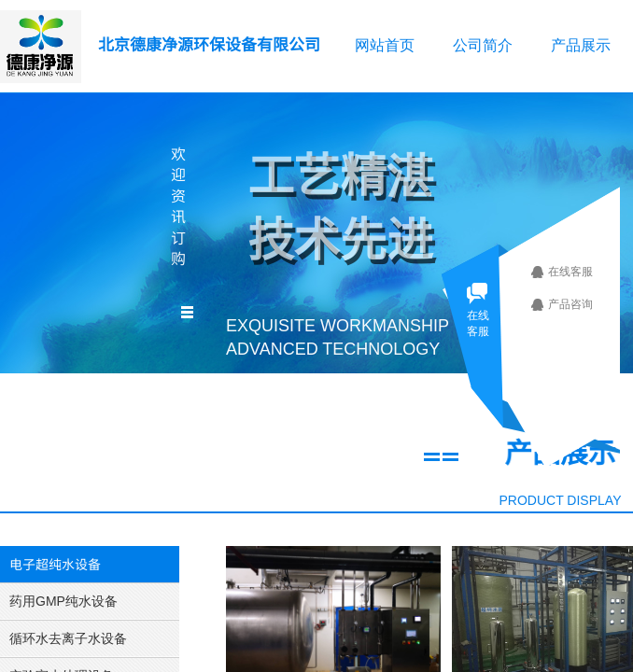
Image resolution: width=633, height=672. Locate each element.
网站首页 (385, 45)
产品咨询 (577, 304)
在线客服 (577, 272)
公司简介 (483, 45)
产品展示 (581, 45)
